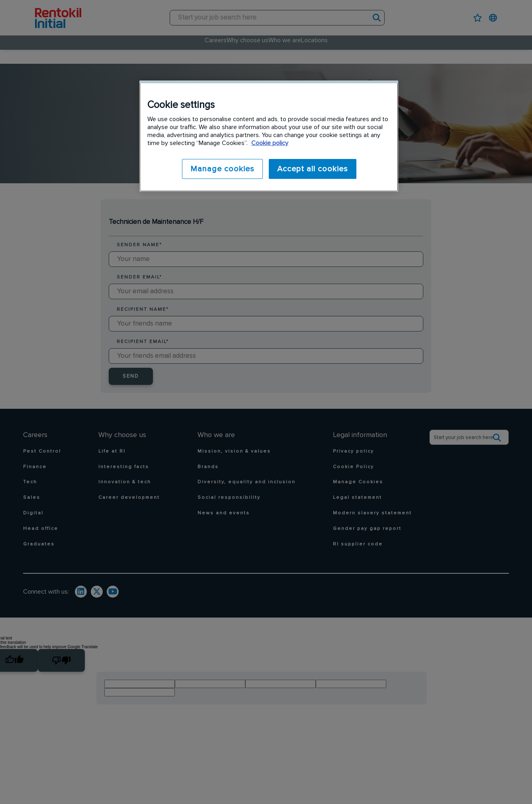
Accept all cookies (313, 169)
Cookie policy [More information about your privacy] (270, 143)
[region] (269, 136)
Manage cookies (220, 169)
